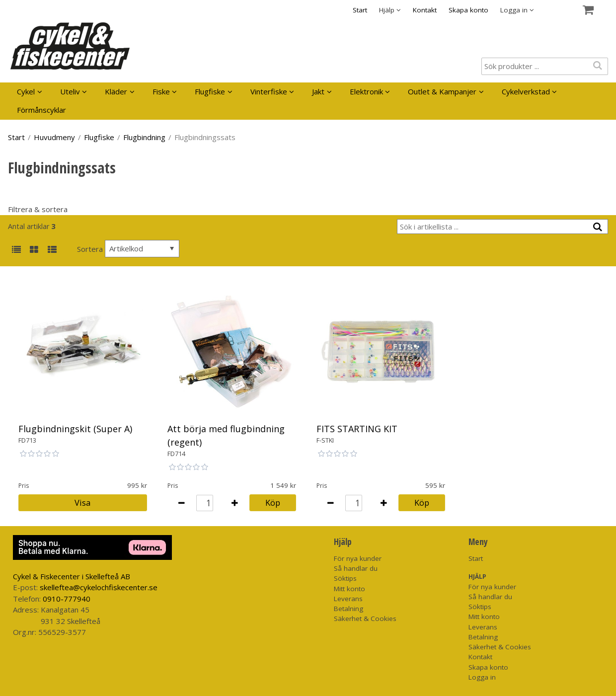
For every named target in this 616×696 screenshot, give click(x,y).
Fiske (161, 91)
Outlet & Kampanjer (442, 91)
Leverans (348, 599)
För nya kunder (358, 558)
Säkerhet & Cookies (365, 619)
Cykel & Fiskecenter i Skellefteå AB (72, 576)
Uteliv (70, 91)
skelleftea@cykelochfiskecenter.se (99, 587)
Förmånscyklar (41, 110)
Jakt (318, 91)
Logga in (482, 677)
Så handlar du (356, 568)
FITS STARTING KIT (357, 429)
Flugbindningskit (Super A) (75, 429)
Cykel (26, 91)
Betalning (348, 609)
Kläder (116, 91)
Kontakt (425, 10)
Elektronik (366, 91)
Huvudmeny (54, 137)
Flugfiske (210, 91)
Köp (273, 503)
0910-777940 (67, 599)
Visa (82, 503)
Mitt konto (349, 589)
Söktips (345, 578)
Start (360, 10)
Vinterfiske (269, 91)
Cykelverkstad (526, 91)
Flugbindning (144, 137)
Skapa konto (468, 10)
